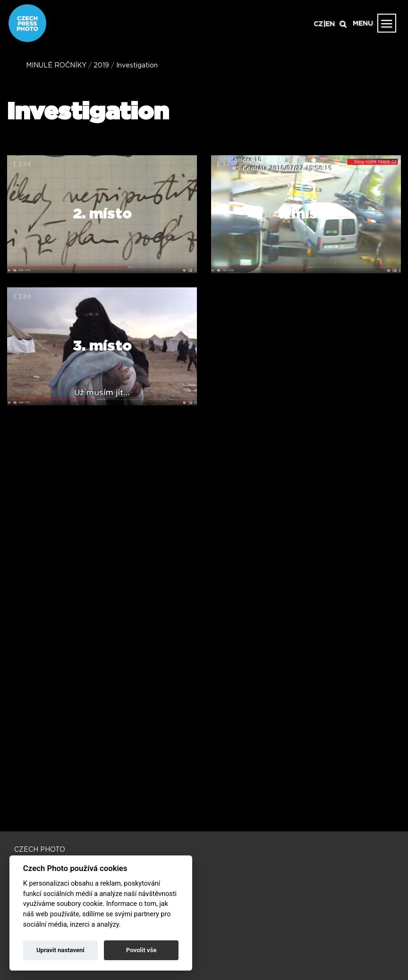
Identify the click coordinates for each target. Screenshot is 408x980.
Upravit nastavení (60, 950)
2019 (101, 66)
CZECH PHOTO (40, 850)
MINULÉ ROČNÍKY (56, 66)
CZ (318, 24)
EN (330, 24)
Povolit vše (141, 950)
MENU (363, 24)
